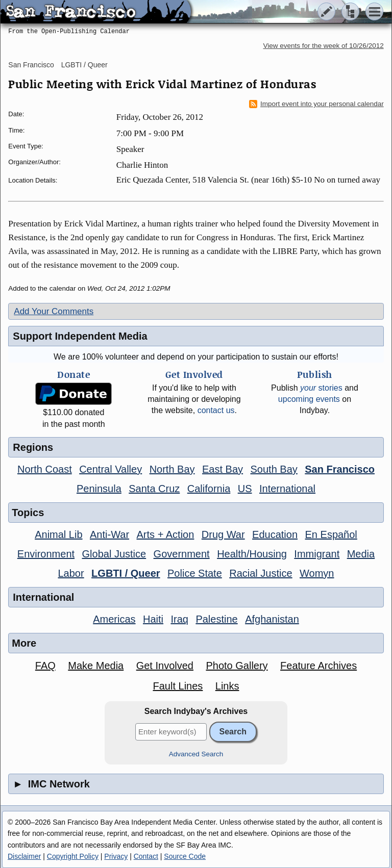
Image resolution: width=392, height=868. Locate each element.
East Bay (223, 469)
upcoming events (309, 399)
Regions (33, 447)
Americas (114, 619)
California (209, 489)
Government (182, 554)
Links (227, 686)
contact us (216, 410)
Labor (71, 573)
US (245, 489)
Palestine (216, 619)
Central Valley (111, 469)
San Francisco (31, 65)
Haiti (153, 619)
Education (275, 534)
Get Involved (165, 666)
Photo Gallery (237, 666)
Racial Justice (261, 573)
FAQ (45, 666)
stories (321, 388)
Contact (146, 856)
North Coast (45, 469)
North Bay (172, 469)
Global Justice (114, 554)
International (287, 489)
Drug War (223, 534)
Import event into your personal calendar (316, 104)
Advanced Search (196, 754)
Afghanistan (272, 619)
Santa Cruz (154, 489)
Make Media (96, 666)
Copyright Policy (73, 856)
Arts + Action (166, 534)
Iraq (179, 619)
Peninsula (99, 489)
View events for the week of (324, 46)
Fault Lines (178, 686)
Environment (46, 554)
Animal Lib (58, 534)
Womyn (317, 573)
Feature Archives (318, 666)
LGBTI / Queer (84, 65)
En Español (331, 534)
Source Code (185, 856)
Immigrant (317, 554)
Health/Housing (252, 554)
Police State (195, 573)
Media (361, 554)
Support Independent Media (80, 336)
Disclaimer (24, 856)
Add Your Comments (54, 311)
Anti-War (109, 534)
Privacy (116, 856)
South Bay (274, 469)
